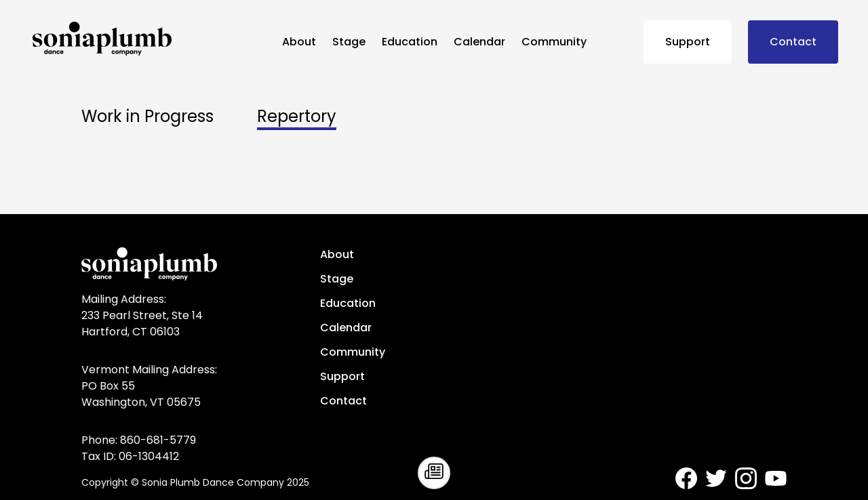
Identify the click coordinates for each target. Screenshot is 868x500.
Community (554, 42)
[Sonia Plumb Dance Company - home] (152, 39)
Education (410, 42)
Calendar (479, 42)
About (299, 42)
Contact (793, 42)
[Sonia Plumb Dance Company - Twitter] (716, 478)
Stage (349, 42)
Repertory (297, 117)
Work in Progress (147, 117)
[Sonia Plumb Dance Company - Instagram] (746, 478)
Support (688, 42)
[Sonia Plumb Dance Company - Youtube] (776, 478)
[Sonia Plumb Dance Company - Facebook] (686, 478)
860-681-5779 (158, 440)
